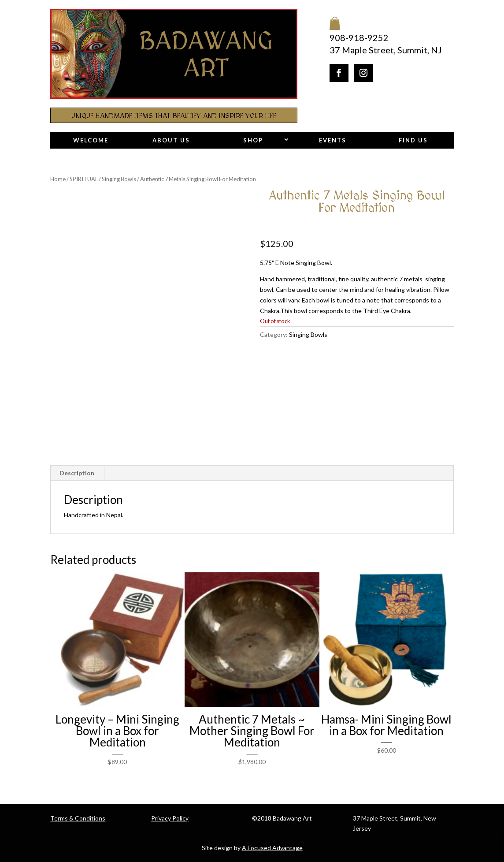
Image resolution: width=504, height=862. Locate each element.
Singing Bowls (119, 179)
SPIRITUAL (84, 179)
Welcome (91, 140)
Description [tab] (77, 473)
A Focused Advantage (272, 848)
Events (333, 140)
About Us (171, 140)
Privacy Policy (170, 818)
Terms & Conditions (78, 818)
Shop (253, 140)
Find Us (413, 140)
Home (58, 179)
